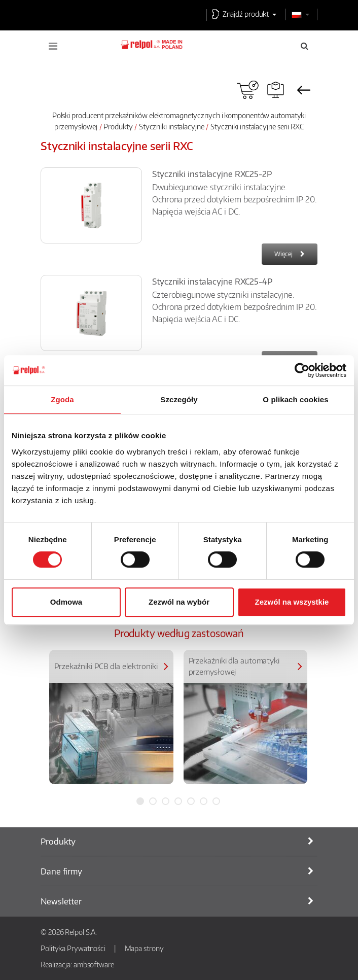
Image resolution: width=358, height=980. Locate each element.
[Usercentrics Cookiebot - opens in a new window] (302, 370)
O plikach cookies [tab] (295, 399)
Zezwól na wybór (179, 602)
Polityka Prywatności (73, 948)
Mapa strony (144, 948)
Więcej (283, 254)
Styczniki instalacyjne (172, 126)
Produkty (118, 126)
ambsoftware (94, 964)
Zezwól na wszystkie (292, 602)
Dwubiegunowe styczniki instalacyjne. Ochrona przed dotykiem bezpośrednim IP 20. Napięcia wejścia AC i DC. (235, 199)
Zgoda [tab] (62, 399)
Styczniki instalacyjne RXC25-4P (212, 282)
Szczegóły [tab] (179, 399)
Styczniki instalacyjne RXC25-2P (212, 174)
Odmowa (66, 602)
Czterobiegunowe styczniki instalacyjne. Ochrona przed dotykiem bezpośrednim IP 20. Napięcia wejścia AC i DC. (235, 307)
